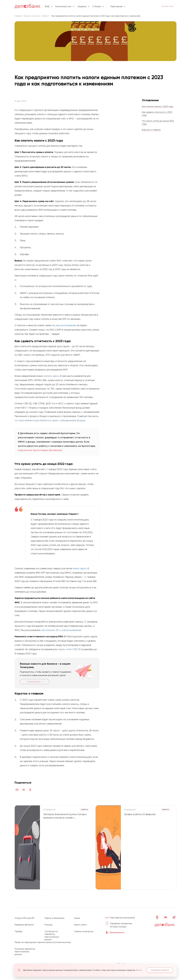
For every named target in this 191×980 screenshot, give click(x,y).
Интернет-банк (164, 6)
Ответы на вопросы (84, 929)
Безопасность (117, 934)
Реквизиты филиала (24, 923)
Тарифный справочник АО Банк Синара (121, 925)
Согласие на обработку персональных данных (52, 933)
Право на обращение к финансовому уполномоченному (44, 940)
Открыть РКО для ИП (25, 916)
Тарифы (19, 929)
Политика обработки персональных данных (22, 950)
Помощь (49, 923)
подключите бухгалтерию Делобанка (40, 450)
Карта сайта (81, 923)
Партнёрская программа (123, 916)
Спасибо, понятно (159, 970)
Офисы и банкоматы (55, 916)
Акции (77, 916)
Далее (140, 970)
